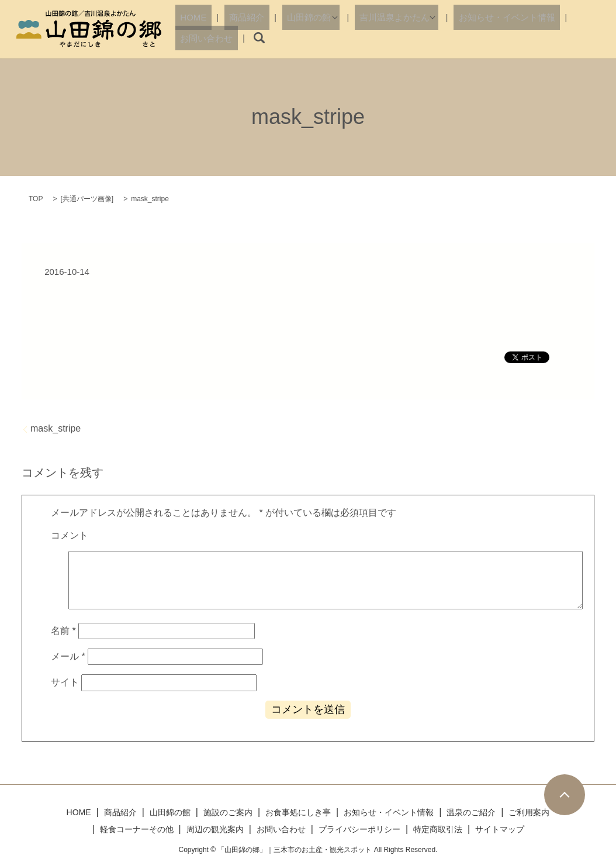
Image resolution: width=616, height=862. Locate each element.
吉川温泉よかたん (361, 37)
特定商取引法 (438, 829)
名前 (63, 631)
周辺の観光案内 (215, 829)
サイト (65, 682)
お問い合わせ (544, 37)
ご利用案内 (529, 812)
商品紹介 (234, 37)
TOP (36, 199)
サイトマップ (500, 829)
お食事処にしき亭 (298, 812)
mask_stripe (56, 428)
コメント (70, 535)
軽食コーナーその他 (137, 829)
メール (68, 656)
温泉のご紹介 (471, 812)
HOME (193, 37)
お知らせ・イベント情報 (462, 37)
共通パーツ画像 (87, 199)
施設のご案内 (228, 812)
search (590, 38)
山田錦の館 (284, 37)
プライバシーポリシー (359, 829)
